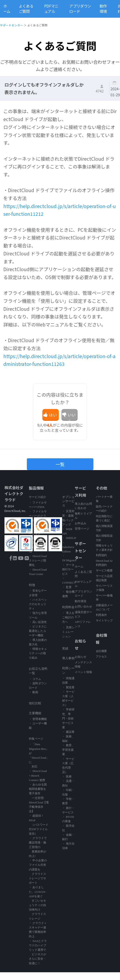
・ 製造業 (68, 687)
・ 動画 (33, 692)
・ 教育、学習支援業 (68, 750)
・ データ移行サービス (68, 569)
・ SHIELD (69, 538)
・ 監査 (67, 587)
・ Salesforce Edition (68, 547)
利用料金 (68, 607)
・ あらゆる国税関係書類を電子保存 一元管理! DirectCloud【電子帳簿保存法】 (39, 798)
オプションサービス (68, 501)
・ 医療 (67, 776)
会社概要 (101, 651)
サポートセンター (12, 25)
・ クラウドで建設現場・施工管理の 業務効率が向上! (38, 847)
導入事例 (68, 658)
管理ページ (82, 529)
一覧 (60, 464)
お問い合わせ (83, 607)
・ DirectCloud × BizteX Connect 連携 (38, 775)
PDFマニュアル (51, 9)
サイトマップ (104, 620)
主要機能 (35, 713)
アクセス (101, 657)
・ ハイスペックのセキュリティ (38, 604)
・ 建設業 (68, 732)
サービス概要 (104, 570)
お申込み (81, 523)
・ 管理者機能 (38, 719)
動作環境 (103, 9)
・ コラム (35, 679)
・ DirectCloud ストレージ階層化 (38, 560)
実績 (65, 649)
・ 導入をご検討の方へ (68, 617)
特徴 (32, 585)
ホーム (7, 9)
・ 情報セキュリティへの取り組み (38, 653)
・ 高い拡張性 (38, 622)
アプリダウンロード (80, 9)
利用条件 (101, 615)
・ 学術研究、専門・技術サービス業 (68, 718)
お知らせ (81, 657)
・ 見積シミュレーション (68, 632)
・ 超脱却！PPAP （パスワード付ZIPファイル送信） (39, 825)
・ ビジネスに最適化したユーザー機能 (38, 631)
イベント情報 (83, 672)
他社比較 (35, 703)
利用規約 (101, 555)
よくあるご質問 (26, 9)
